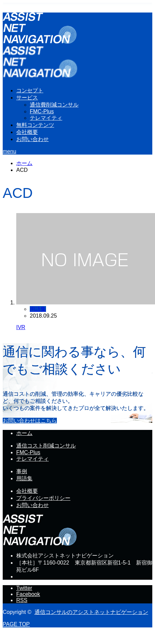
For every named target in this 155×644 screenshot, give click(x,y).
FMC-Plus (42, 111)
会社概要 (27, 132)
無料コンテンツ (35, 125)
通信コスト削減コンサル (46, 446)
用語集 (38, 309)
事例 (22, 471)
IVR (21, 327)
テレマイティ (46, 118)
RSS (22, 600)
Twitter (24, 588)
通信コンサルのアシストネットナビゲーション (91, 612)
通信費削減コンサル (54, 105)
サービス (27, 98)
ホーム (24, 433)
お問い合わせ (32, 139)
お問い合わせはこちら (30, 421)
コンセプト (30, 90)
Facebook (28, 594)
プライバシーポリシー (43, 498)
